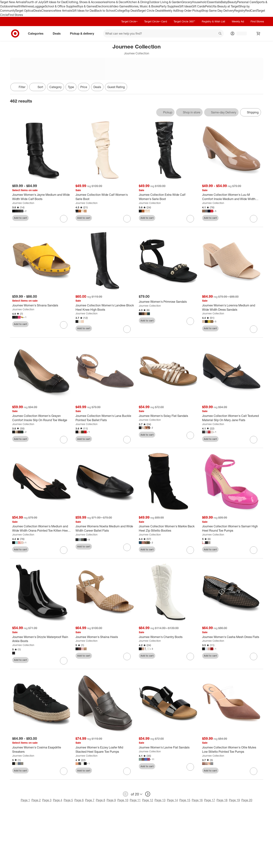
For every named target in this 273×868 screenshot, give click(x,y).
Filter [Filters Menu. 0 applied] (19, 87)
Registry (240, 11)
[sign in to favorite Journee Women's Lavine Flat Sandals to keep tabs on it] (190, 767)
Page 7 (90, 800)
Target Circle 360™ (184, 21)
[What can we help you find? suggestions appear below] (163, 33)
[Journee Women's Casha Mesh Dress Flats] (232, 637)
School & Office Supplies (61, 6)
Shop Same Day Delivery (218, 11)
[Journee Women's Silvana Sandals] (42, 305)
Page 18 (222, 800)
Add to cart (20, 218)
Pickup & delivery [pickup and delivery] (83, 33)
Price (84, 87)
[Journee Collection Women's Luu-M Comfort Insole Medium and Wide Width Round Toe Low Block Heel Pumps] (232, 197)
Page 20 (247, 800)
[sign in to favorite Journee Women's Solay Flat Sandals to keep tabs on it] (190, 435)
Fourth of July (35, 2)
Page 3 (47, 800)
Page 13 (160, 800)
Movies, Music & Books (144, 6)
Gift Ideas (185, 6)
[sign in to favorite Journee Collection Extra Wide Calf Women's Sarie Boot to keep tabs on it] (190, 219)
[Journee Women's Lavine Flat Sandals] (168, 747)
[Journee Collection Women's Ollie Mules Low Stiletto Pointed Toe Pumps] (232, 750)
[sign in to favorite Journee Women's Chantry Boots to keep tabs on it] (190, 657)
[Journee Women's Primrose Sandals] (168, 302)
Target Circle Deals (150, 11)
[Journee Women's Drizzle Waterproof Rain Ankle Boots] (42, 639)
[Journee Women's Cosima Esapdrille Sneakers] (42, 750)
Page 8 (101, 800)
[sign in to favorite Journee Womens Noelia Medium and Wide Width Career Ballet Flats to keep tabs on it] (127, 547)
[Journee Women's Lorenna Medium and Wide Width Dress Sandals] (232, 308)
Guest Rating (116, 87)
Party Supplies (169, 6)
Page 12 (148, 800)
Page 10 (123, 800)
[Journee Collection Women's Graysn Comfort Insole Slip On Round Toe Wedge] (42, 418)
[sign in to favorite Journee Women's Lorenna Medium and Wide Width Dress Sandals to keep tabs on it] (254, 329)
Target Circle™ (129, 21)
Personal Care (247, 2)
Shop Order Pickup (189, 11)
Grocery (187, 2)
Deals (37, 11)
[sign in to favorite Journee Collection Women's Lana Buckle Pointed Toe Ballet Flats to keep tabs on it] (127, 440)
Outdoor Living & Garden (165, 2)
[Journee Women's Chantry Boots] (168, 637)
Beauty (232, 2)
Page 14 (172, 800)
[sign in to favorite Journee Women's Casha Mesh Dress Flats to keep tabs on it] (254, 657)
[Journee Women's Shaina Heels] (105, 637)
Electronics (103, 6)
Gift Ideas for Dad (55, 2)
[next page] (148, 794)
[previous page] (125, 794)
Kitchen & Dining (138, 2)
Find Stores (15, 15)
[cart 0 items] (258, 33)
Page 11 (135, 800)
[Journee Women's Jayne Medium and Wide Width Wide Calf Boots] (42, 197)
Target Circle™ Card (156, 21)
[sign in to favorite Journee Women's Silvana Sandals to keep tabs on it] (64, 325)
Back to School (105, 11)
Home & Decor (117, 2)
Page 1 (25, 800)
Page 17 (210, 800)
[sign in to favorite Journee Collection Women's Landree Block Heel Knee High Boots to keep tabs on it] (127, 329)
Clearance (48, 11)
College (120, 11)
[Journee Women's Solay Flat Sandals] (168, 416)
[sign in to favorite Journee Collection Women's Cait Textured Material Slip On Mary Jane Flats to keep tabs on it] (254, 440)
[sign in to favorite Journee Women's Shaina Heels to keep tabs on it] (127, 657)
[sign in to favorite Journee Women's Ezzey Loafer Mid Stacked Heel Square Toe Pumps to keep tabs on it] (127, 771)
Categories (37, 33)
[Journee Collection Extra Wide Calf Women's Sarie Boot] (168, 197)
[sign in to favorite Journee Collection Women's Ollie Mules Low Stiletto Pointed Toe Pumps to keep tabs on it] (254, 771)
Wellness (27, 6)
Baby (224, 2)
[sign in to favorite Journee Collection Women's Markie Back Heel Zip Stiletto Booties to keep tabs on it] (190, 550)
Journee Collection (23, 203)
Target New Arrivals (13, 2)
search (220, 34)
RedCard (251, 11)
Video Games (120, 6)
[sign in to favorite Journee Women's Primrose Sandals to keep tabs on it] (190, 321)
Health (17, 6)
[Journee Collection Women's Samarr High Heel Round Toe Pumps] (232, 528)
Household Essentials (206, 2)
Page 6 (79, 800)
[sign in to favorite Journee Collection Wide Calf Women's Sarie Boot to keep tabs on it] (127, 219)
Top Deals (131, 11)
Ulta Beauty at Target (225, 6)
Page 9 (111, 800)
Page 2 (36, 800)
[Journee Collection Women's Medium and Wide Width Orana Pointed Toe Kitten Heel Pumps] (42, 528)
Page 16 (197, 800)
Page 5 (68, 800)
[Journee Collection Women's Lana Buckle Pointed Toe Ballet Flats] (105, 418)
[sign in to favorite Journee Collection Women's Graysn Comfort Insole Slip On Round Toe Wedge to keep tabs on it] (64, 440)
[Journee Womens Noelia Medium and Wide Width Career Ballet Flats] (105, 528)
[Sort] (37, 87)
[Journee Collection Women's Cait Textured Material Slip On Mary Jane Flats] (232, 418)
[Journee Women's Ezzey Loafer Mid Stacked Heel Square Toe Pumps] (105, 750)
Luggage (39, 6)
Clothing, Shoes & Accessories (87, 2)
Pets (208, 6)
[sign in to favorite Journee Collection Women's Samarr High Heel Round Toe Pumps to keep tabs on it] (254, 550)
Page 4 (58, 800)
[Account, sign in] (240, 33)
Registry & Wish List (213, 21)
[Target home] (15, 33)
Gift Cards (198, 6)
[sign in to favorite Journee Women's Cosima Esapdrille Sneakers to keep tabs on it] (64, 771)
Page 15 (185, 800)
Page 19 (234, 800)
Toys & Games (87, 6)
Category (56, 87)
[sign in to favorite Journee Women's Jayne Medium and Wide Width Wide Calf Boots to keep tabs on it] (64, 219)
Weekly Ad (170, 11)
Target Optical (24, 11)
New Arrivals (63, 11)
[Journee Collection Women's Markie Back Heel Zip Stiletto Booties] (168, 528)
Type (71, 87)
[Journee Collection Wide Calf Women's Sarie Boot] (105, 197)
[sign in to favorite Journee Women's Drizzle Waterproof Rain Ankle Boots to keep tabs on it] (64, 661)
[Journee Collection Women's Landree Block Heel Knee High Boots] (105, 308)
